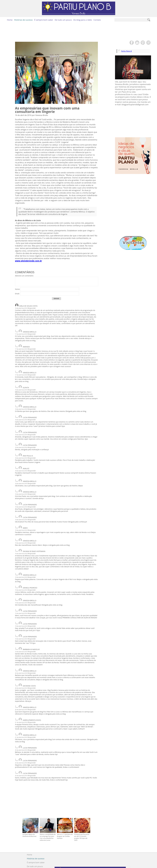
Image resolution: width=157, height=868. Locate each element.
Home (10, 20)
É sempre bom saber (44, 20)
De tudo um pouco (63, 20)
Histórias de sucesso (23, 20)
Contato (97, 20)
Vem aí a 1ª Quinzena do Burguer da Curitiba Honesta (65, 818)
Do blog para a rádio (83, 20)
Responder (32, 308)
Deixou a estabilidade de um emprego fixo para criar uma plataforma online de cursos (48, 819)
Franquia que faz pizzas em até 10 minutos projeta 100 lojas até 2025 (82, 819)
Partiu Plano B (128, 51)
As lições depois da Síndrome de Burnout (29, 817)
